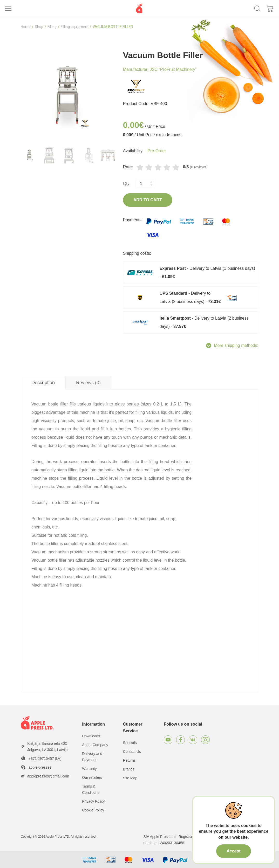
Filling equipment (75, 27)
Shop (39, 27)
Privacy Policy (93, 801)
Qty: (127, 184)
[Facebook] (181, 740)
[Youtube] (168, 740)
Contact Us (132, 752)
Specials (130, 743)
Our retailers (92, 777)
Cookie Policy (93, 810)
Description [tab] (43, 383)
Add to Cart (148, 200)
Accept (233, 851)
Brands (129, 769)
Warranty (89, 769)
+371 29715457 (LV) (45, 759)
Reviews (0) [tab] (88, 383)
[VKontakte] (193, 740)
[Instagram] (205, 740)
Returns (129, 760)
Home (26, 27)
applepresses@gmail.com (48, 776)
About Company (95, 745)
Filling (52, 27)
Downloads (91, 736)
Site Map (130, 778)
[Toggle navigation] (8, 8)
